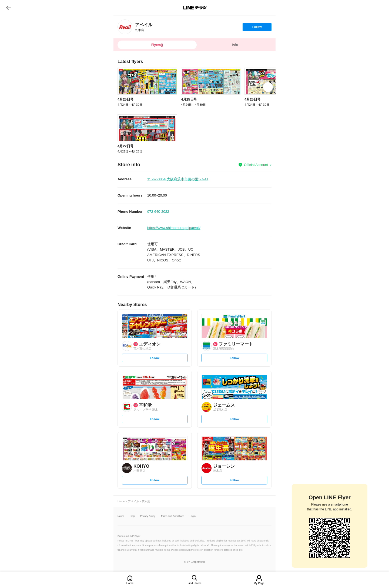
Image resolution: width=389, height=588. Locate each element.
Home (130, 583)
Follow (257, 28)
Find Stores (194, 583)
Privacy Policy (148, 516)
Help (133, 516)
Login (193, 516)
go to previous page (9, 8)
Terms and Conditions (172, 516)
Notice (121, 516)
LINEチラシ (195, 8)
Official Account (256, 165)
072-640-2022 (158, 212)
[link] (125, 27)
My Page (259, 583)
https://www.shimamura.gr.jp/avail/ (174, 228)
